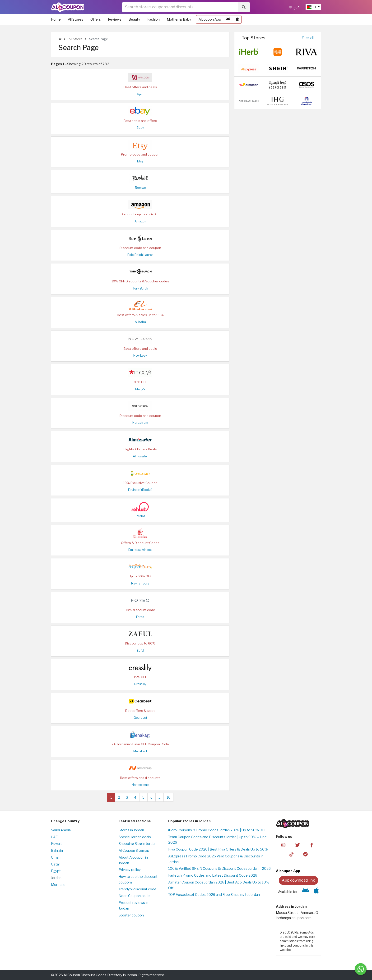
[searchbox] (180, 7)
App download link (298, 880)
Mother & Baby (179, 19)
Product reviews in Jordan (133, 906)
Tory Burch (140, 288)
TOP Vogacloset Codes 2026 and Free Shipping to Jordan (214, 895)
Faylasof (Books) (140, 490)
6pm (140, 94)
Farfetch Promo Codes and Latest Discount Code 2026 (213, 875)
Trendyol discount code (137, 889)
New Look (140, 356)
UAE (54, 837)
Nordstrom (140, 423)
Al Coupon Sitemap (134, 851)
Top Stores (253, 38)
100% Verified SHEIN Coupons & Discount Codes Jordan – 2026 (219, 869)
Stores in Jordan (131, 830)
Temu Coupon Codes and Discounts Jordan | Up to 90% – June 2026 (217, 840)
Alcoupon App (210, 19)
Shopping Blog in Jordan (137, 844)
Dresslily (140, 684)
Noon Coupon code (134, 896)
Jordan (56, 878)
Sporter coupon (131, 915)
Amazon (140, 221)
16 (168, 797)
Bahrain (57, 851)
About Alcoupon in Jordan (133, 860)
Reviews (115, 19)
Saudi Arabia (61, 830)
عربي (294, 7)
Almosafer (140, 456)
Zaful (140, 651)
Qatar (56, 864)
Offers (96, 19)
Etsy (140, 161)
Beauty (134, 19)
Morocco (58, 885)
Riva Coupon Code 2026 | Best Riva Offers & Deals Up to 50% (218, 849)
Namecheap (140, 785)
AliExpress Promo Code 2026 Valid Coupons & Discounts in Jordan (216, 859)
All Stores (76, 19)
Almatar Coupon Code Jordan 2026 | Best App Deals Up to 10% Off (219, 885)
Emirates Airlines (140, 550)
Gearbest (140, 718)
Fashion (153, 19)
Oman (56, 857)
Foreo (140, 617)
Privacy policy (130, 870)
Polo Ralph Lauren (140, 255)
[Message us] (361, 969)
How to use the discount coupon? (138, 879)
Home (56, 19)
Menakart (140, 751)
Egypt (56, 871)
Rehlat (140, 516)
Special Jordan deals (135, 837)
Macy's (140, 389)
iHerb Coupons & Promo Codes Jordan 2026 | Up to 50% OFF (217, 830)
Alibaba (140, 322)
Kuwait (56, 844)
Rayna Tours (140, 583)
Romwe (140, 188)
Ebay (140, 128)
